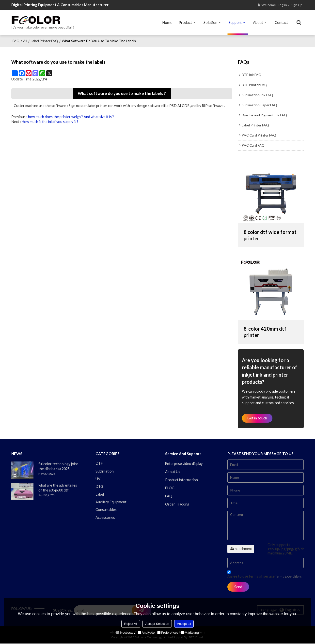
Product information (181, 480)
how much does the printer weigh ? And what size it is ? (71, 116)
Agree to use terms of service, (265, 575)
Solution (210, 22)
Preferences (168, 633)
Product (185, 22)
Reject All (131, 624)
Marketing (190, 633)
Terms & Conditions (289, 577)
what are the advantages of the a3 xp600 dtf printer (58, 488)
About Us (173, 472)
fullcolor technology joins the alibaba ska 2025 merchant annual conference (58, 467)
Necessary (126, 633)
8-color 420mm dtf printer (265, 332)
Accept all (184, 624)
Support (235, 22)
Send (238, 587)
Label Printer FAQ (44, 40)
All (25, 40)
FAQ (16, 40)
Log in (282, 5)
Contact (281, 22)
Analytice (146, 633)
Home (167, 22)
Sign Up (297, 5)
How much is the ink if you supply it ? (50, 121)
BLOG (170, 488)
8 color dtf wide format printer (270, 235)
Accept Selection (157, 624)
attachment (241, 549)
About (258, 22)
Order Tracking (177, 505)
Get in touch (257, 418)
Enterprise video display (184, 464)
